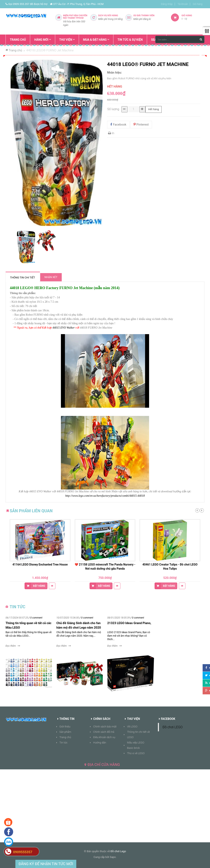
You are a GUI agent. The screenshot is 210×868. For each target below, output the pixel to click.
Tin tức (64, 743)
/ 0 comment (36, 618)
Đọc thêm (11, 646)
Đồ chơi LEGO (173, 727)
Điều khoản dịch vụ (104, 737)
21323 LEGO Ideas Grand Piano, (129, 623)
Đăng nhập (167, 4)
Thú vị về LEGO (136, 753)
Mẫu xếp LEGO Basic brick (136, 745)
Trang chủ (65, 737)
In (111, 133)
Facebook (118, 125)
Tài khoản (183, 4)
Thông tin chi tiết (23, 278)
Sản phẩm (65, 732)
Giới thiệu (65, 727)
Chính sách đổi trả (104, 732)
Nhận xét (51, 277)
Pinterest (141, 125)
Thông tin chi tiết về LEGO (138, 735)
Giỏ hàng (198, 4)
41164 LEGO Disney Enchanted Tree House (40, 564)
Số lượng (113, 109)
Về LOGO (132, 727)
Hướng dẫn (100, 743)
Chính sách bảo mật (105, 727)
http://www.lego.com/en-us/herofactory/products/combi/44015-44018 (105, 496)
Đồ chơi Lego (118, 851)
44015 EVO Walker (64, 328)
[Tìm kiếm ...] (180, 39)
